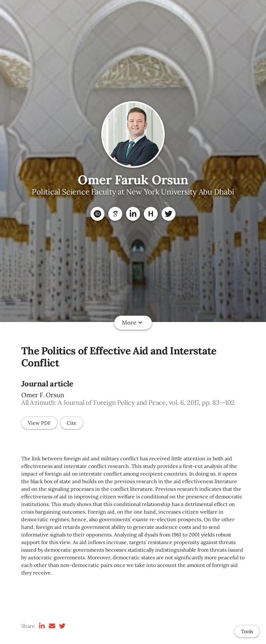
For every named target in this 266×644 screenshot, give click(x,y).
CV (217, 322)
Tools (247, 631)
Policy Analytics (184, 322)
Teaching (143, 322)
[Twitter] (169, 214)
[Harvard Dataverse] (151, 214)
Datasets (112, 322)
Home (53, 322)
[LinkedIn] (133, 214)
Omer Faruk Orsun (133, 180)
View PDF (39, 423)
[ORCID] (97, 214)
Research (81, 322)
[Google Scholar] (115, 214)
